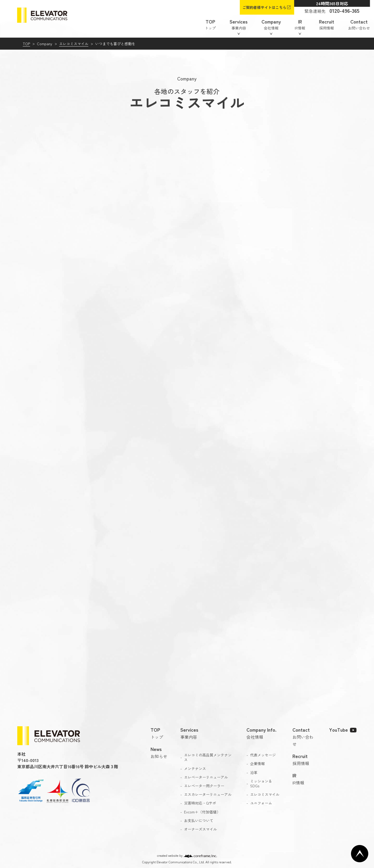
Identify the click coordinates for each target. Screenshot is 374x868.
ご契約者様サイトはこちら (264, 7)
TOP (26, 44)
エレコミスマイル (74, 44)
